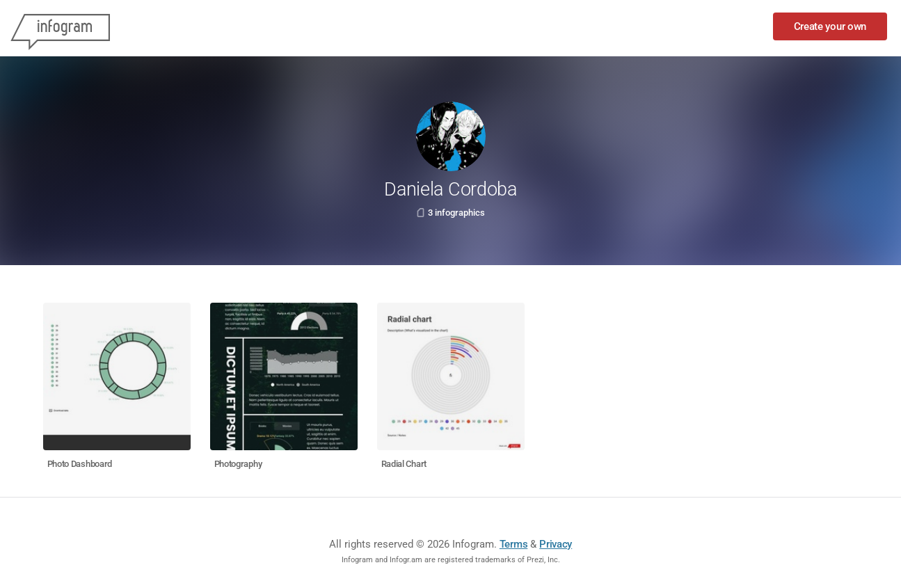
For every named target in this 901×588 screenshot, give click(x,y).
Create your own (830, 26)
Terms (514, 544)
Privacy (556, 544)
